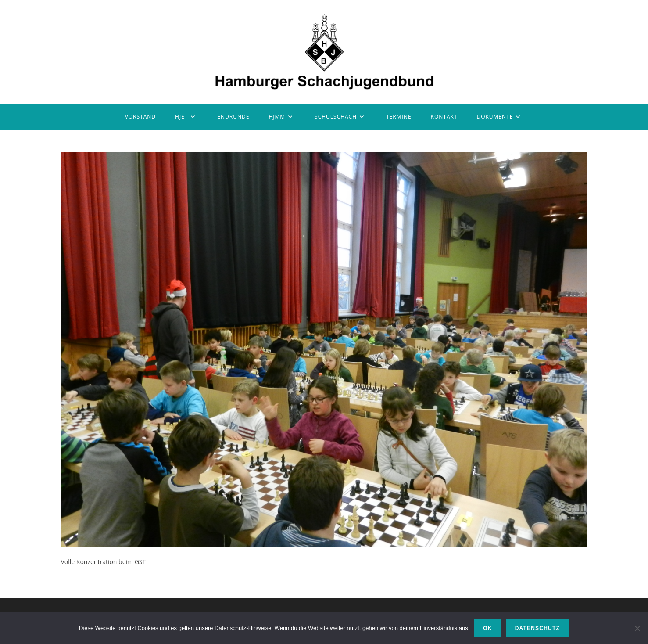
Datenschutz (537, 628)
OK (487, 628)
